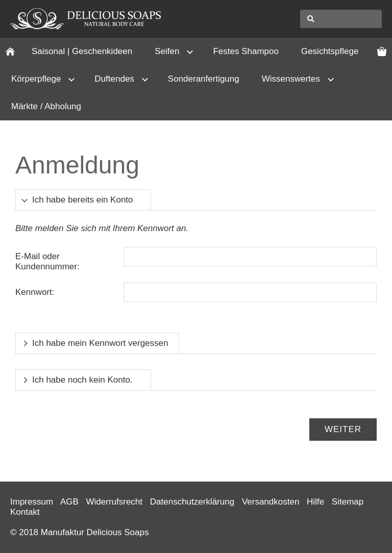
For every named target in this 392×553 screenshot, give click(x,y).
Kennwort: (35, 292)
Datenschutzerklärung (192, 502)
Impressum (32, 502)
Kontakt (25, 512)
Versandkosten (271, 502)
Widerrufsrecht (115, 502)
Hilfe (315, 502)
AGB (69, 502)
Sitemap (348, 502)
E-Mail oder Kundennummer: (47, 261)
